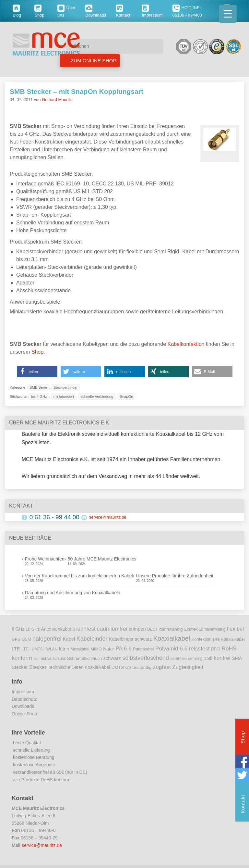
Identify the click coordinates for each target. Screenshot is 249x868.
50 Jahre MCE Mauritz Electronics (102, 559)
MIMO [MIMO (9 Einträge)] (96, 649)
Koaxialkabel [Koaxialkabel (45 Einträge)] (172, 638)
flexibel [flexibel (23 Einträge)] (235, 629)
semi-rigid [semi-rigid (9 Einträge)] (197, 659)
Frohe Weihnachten (45, 559)
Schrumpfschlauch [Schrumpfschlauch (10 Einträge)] (84, 658)
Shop (37, 352)
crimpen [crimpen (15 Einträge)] (137, 629)
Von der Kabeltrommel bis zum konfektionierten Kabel (79, 576)
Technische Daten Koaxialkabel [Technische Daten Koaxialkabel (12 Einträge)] (79, 667)
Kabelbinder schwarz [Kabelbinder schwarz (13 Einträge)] (130, 639)
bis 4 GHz (39, 396)
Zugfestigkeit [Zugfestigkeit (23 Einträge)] (188, 667)
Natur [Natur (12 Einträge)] (109, 649)
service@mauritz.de (108, 517)
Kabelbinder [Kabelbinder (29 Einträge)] (92, 639)
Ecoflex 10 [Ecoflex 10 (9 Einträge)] (194, 629)
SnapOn (126, 396)
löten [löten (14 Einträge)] (64, 649)
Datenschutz (24, 699)
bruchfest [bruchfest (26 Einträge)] (84, 629)
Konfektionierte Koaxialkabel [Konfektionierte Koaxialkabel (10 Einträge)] (218, 639)
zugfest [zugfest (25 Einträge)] (162, 667)
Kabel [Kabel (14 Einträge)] (69, 639)
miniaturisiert (64, 396)
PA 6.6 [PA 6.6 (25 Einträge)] (123, 648)
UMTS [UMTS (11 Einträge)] (118, 667)
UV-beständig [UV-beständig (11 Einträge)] (138, 667)
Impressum (23, 692)
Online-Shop (24, 714)
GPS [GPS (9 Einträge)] (16, 639)
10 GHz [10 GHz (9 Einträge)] (33, 629)
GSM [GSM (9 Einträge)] (26, 639)
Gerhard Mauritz (57, 100)
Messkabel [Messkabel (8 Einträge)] (80, 649)
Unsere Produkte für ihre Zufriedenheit (175, 576)
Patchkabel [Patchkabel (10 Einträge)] (143, 649)
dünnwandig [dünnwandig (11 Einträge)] (171, 629)
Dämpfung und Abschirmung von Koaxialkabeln (73, 593)
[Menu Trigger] (228, 14)
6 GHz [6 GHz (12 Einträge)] (18, 629)
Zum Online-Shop (93, 61)
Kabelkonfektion (186, 344)
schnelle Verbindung (97, 396)
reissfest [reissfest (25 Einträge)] (199, 648)
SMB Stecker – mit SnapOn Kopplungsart (77, 91)
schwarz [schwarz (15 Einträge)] (112, 658)
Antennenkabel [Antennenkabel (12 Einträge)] (56, 629)
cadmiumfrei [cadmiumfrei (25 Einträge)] (112, 629)
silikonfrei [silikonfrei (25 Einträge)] (219, 658)
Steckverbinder (66, 387)
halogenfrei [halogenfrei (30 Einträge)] (47, 639)
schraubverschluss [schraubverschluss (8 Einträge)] (49, 659)
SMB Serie (38, 387)
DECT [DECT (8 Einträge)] (153, 629)
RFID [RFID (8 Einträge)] (216, 649)
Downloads (23, 706)
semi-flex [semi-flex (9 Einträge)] (179, 659)
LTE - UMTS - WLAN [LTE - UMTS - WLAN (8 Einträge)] (39, 649)
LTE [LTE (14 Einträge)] (16, 649)
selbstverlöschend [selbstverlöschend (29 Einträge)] (146, 658)
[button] (37, 372)
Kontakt (243, 805)
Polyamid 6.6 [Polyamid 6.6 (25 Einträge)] (171, 648)
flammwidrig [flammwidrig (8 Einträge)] (215, 629)
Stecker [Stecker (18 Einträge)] (38, 667)
